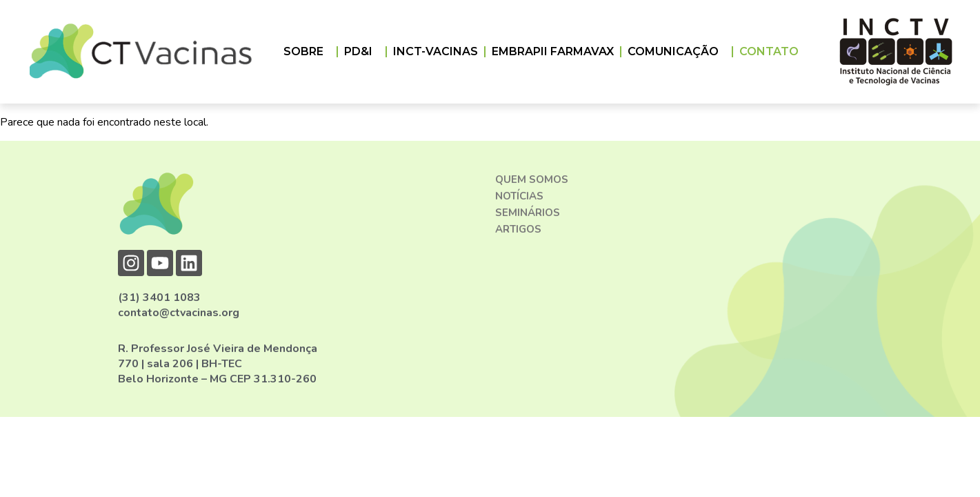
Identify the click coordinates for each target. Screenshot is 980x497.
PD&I (362, 52)
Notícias (519, 196)
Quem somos (532, 179)
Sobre (307, 52)
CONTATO (769, 51)
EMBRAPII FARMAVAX (553, 51)
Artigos (518, 229)
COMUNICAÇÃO (677, 52)
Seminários (528, 213)
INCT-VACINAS (436, 51)
